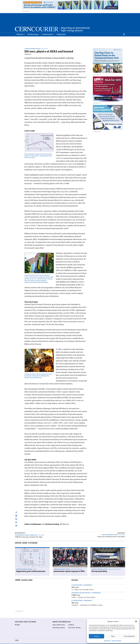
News (35, 566)
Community (47, 39)
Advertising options (59, 625)
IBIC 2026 (75, 600)
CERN (17, 637)
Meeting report (77, 566)
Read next (121, 530)
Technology (33, 39)
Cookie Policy (107, 641)
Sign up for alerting (74, 625)
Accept (96, 636)
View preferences (129, 636)
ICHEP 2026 (76, 592)
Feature (45, 46)
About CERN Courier (59, 622)
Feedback (71, 622)
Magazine (61, 39)
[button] (136, 621)
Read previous (20, 530)
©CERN (17, 622)
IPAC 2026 (75, 584)
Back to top (70, 642)
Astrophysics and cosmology (26, 532)
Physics (20, 39)
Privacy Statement (116, 641)
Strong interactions (32, 46)
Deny (113, 636)
